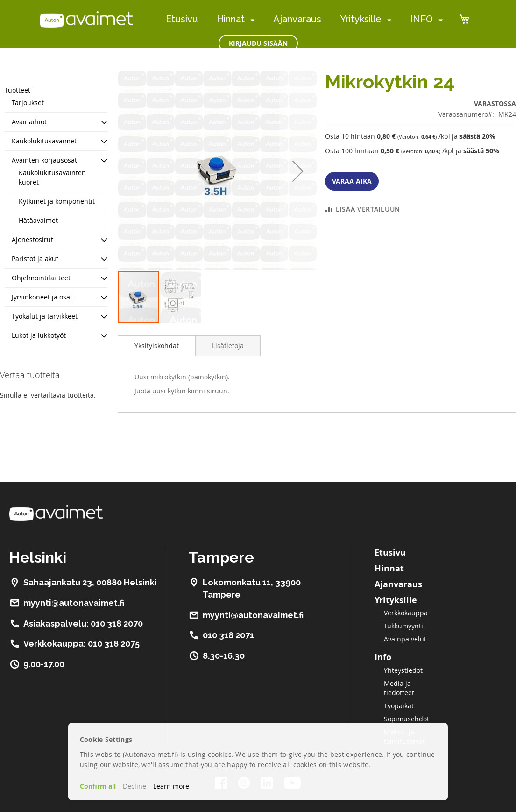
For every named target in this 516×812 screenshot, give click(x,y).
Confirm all (98, 786)
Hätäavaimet (38, 220)
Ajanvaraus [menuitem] (297, 19)
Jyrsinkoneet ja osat (42, 297)
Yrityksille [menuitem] (361, 19)
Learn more (171, 786)
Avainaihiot (29, 122)
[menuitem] (251, 20)
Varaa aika (352, 181)
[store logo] (86, 19)
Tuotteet (18, 90)
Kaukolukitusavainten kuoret (52, 177)
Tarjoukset (28, 103)
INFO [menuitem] (421, 19)
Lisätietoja (228, 345)
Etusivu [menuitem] (182, 19)
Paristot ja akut (35, 259)
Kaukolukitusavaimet (44, 141)
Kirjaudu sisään (258, 43)
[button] (298, 171)
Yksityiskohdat (157, 345)
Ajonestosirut (32, 239)
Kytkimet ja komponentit (57, 201)
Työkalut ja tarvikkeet (45, 316)
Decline (134, 786)
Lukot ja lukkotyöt (39, 335)
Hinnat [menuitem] (231, 19)
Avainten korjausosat (44, 160)
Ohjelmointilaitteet (41, 278)
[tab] (157, 346)
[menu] (304, 19)
